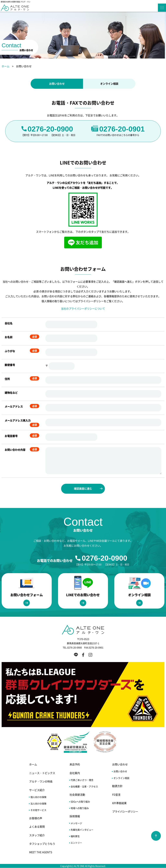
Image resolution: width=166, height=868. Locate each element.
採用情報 (75, 816)
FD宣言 (116, 795)
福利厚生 (75, 836)
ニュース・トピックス (42, 773)
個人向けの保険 (38, 797)
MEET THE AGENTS (41, 852)
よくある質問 (37, 827)
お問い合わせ (57, 84)
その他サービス (38, 810)
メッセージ (76, 823)
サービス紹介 (37, 790)
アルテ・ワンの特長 (41, 782)
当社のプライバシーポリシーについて (83, 309)
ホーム (6, 66)
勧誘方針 (117, 786)
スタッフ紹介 (37, 835)
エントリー (76, 843)
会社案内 (75, 773)
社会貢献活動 (77, 795)
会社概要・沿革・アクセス (84, 787)
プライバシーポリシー (125, 812)
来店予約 (75, 764)
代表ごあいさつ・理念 (82, 780)
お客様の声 (36, 818)
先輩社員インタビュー (82, 830)
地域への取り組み (80, 808)
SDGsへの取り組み (80, 802)
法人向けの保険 (38, 804)
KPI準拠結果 (119, 803)
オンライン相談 (109, 84)
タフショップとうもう (42, 844)
